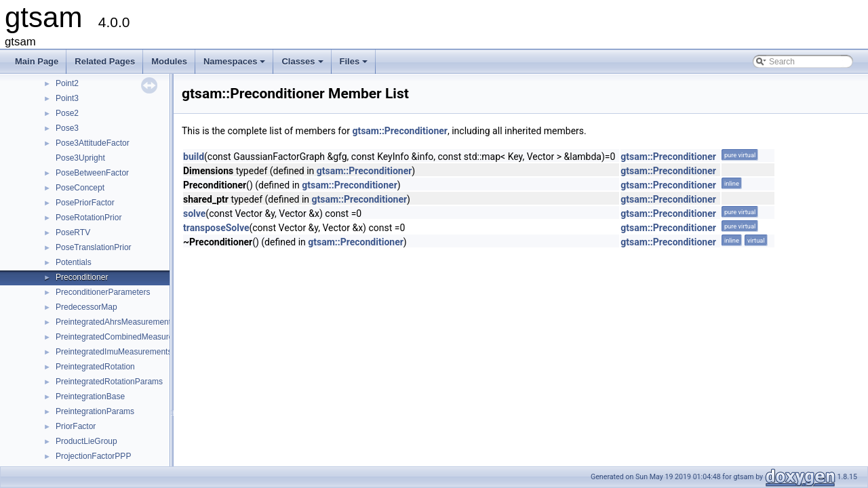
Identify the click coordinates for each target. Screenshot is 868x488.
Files (355, 65)
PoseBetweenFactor (92, 173)
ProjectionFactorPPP (93, 456)
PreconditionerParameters (103, 292)
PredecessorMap (86, 307)
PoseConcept (80, 188)
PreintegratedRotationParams (109, 382)
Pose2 (67, 113)
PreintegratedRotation (95, 367)
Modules (169, 61)
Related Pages (105, 61)
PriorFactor (76, 426)
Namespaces (236, 65)
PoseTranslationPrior (94, 247)
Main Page (37, 61)
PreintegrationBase (90, 396)
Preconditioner (82, 277)
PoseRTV (73, 232)
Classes (303, 65)
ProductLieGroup (86, 441)
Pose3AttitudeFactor (93, 143)
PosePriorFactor (85, 203)
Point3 (67, 98)
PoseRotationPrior (88, 218)
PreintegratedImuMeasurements (114, 352)
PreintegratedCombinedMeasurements (125, 337)
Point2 (67, 83)
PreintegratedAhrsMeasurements (115, 322)
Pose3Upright (80, 158)
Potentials (74, 262)
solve (194, 213)
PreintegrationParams (95, 411)
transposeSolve (216, 228)
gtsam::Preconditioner (400, 131)
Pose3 (67, 128)
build (194, 157)
